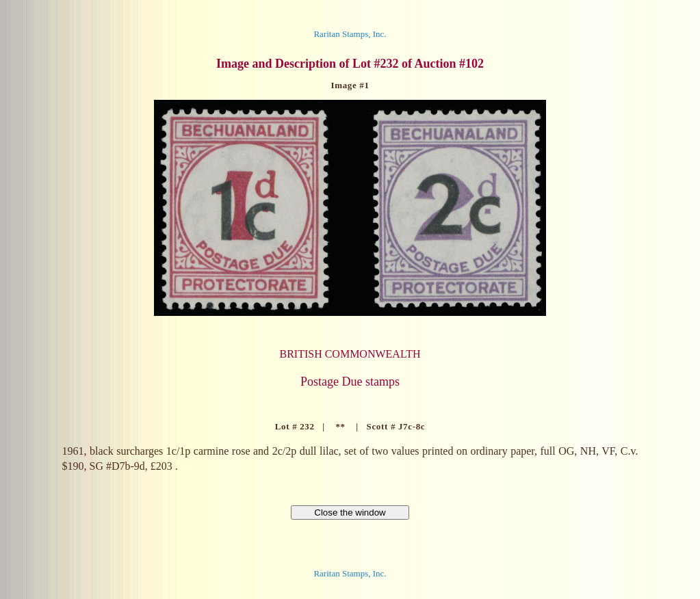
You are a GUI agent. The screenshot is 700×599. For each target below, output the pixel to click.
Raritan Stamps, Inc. (350, 34)
